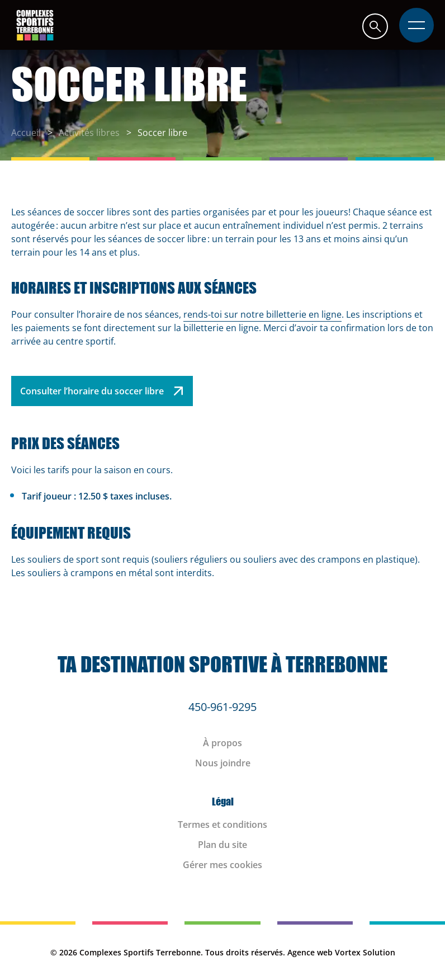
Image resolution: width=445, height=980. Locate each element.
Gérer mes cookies (222, 865)
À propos (222, 743)
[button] (375, 26)
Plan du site (222, 845)
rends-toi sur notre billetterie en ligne (262, 314)
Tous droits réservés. (245, 952)
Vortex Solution (365, 952)
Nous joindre (223, 763)
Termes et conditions (222, 824)
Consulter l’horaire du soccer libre (102, 391)
